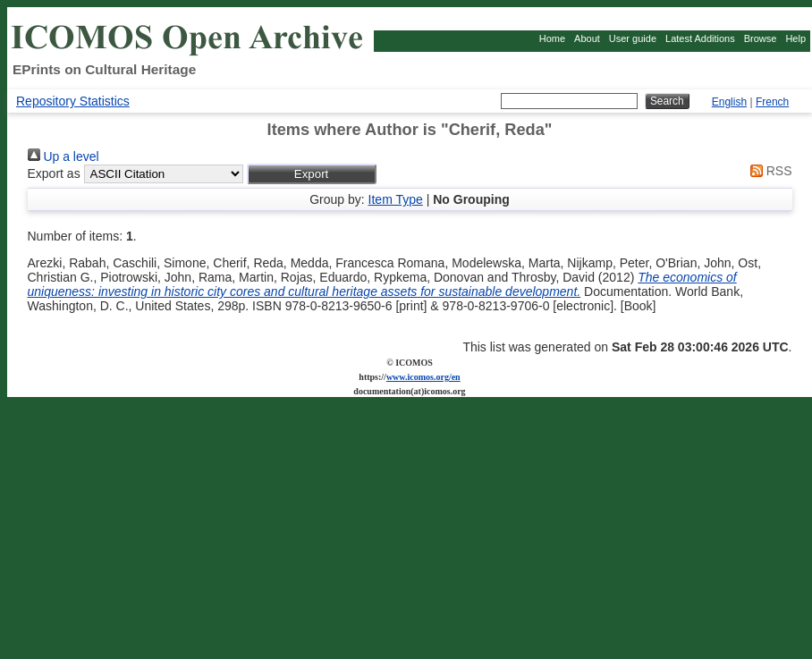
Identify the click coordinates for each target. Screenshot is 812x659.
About (587, 38)
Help (795, 38)
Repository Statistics (73, 101)
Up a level (63, 156)
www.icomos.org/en (423, 377)
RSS (768, 171)
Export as (54, 173)
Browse (761, 38)
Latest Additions (700, 38)
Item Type (396, 199)
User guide (633, 38)
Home (552, 38)
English (729, 102)
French (772, 102)
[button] (312, 174)
